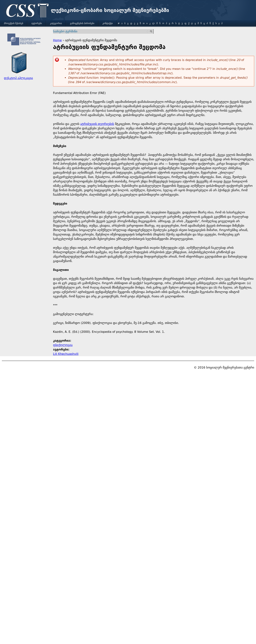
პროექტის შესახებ (14, 23)
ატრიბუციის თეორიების (97, 124)
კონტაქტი (108, 23)
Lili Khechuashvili (66, 354)
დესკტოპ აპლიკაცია (18, 78)
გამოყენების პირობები (82, 23)
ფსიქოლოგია (63, 345)
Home (57, 40)
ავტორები (37, 23)
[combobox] (101, 31)
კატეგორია (56, 23)
